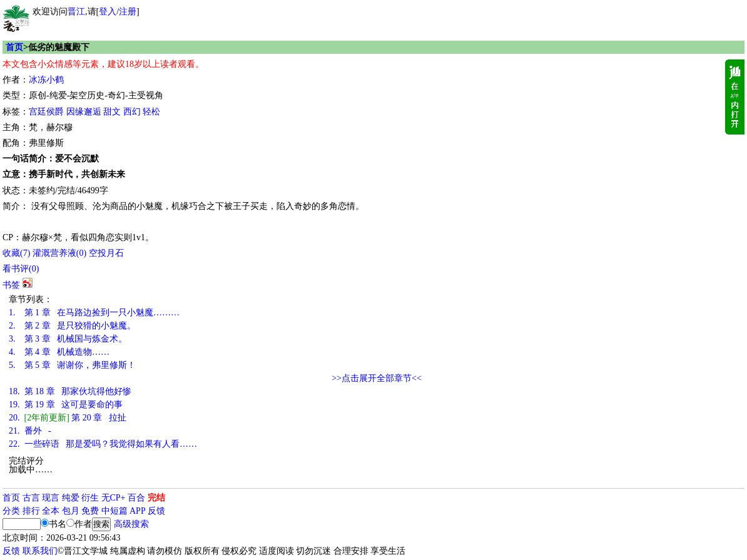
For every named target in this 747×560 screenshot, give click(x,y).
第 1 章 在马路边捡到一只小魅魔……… (94, 313)
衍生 (90, 498)
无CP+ (114, 498)
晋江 (76, 12)
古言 (31, 498)
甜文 (112, 112)
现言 (51, 498)
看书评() (21, 269)
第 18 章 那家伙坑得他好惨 (70, 391)
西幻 (132, 112)
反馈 (156, 511)
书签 (11, 285)
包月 (71, 511)
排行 (31, 511)
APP (138, 511)
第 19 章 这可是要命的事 (66, 405)
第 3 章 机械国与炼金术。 (68, 339)
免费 (90, 511)
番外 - (30, 431)
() (16, 253)
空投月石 (106, 253)
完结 (156, 498)
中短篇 (114, 511)
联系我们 (40, 551)
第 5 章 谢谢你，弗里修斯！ (72, 365)
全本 (51, 511)
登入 (108, 12)
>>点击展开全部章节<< (377, 378)
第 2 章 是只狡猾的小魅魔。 (72, 326)
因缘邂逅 (84, 112)
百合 (136, 498)
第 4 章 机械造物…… (59, 352)
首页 (14, 47)
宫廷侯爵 (46, 112)
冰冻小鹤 (46, 80)
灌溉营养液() (59, 253)
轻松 (151, 112)
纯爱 (71, 498)
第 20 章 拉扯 (68, 418)
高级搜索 (131, 524)
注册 (128, 12)
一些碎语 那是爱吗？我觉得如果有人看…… (103, 444)
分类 (11, 511)
